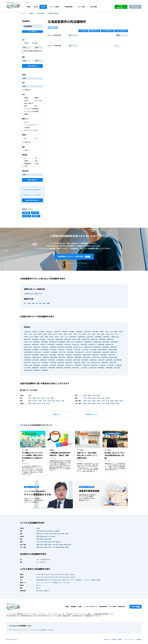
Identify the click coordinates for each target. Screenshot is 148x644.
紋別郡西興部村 (60, 360)
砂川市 (117, 334)
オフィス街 (38, 101)
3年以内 (43, 577)
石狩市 (62, 337)
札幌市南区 (65, 332)
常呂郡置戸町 (104, 357)
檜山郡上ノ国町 (76, 339)
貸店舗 (29, 7)
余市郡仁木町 (76, 345)
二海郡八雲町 (50, 339)
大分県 (103, 404)
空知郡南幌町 (101, 345)
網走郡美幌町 (54, 357)
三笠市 (98, 334)
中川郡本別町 (27, 368)
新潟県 (30, 404)
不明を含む (28, 90)
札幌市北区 (35, 332)
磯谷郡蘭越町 (62, 342)
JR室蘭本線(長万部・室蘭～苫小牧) (33, 294)
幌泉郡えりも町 (86, 363)
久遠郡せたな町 (28, 342)
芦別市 (70, 334)
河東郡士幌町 (113, 363)
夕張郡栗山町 (53, 347)
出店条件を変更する (95, 31)
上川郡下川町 (62, 352)
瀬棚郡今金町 (110, 339)
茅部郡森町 (43, 339)
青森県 (34, 398)
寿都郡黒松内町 (53, 342)
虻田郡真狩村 (79, 342)
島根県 (98, 401)
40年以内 (73, 577)
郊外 (36, 106)
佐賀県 (89, 404)
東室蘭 (48, 303)
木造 (36, 161)
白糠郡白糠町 (109, 368)
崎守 (25, 303)
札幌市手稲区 (87, 332)
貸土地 (36, 7)
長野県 (34, 404)
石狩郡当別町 (73, 337)
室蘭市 (116, 332)
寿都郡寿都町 (45, 342)
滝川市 (112, 334)
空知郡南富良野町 (28, 352)
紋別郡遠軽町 (27, 360)
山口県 (103, 401)
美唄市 (65, 334)
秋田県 (43, 398)
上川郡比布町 (61, 350)
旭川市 (111, 332)
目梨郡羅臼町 (45, 370)
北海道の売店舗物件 (41, 13)
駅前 (26, 106)
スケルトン (35, 213)
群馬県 (58, 401)
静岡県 (89, 395)
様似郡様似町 (77, 363)
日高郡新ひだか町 (95, 363)
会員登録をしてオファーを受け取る (74, 257)
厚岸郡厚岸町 (68, 368)
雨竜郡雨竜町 (106, 347)
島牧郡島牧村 (36, 342)
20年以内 (62, 577)
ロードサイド (27, 216)
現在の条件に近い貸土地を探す (32, 195)
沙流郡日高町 (45, 363)
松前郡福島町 (98, 337)
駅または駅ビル (29, 103)
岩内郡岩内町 (35, 345)
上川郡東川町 (85, 350)
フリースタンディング (31, 125)
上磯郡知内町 (106, 337)
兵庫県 (89, 398)
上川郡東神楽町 (44, 350)
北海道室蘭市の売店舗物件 (53, 13)
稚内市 (61, 334)
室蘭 (33, 303)
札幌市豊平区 (57, 332)
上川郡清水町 (53, 365)
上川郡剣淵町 (54, 352)
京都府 (94, 398)
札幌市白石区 (49, 332)
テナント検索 (81, 7)
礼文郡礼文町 (111, 355)
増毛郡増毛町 (106, 352)
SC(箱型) (27, 128)
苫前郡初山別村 (44, 355)
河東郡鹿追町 (36, 365)
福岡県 (85, 404)
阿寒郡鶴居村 (101, 368)
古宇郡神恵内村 (51, 345)
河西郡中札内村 (69, 365)
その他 (37, 164)
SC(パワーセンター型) (31, 130)
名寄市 (93, 334)
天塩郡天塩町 (61, 355)
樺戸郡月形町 (61, 347)
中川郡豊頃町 (118, 365)
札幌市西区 (72, 332)
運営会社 (139, 640)
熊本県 (98, 404)
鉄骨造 (26, 161)
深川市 (31, 337)
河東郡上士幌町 (28, 365)
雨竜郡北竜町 (114, 347)
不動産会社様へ (122, 607)
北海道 (30, 395)
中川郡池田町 (110, 365)
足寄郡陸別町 (43, 368)
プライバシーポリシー (129, 640)
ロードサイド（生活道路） (89, 580)
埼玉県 (44, 401)
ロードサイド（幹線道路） (75, 580)
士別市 (89, 334)
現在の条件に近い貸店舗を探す (32, 190)
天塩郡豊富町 (103, 355)
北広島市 (56, 337)
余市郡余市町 (84, 345)
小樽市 (106, 332)
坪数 (36, 43)
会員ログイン (135, 7)
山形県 (48, 398)
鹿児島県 (113, 404)
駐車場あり (36, 216)
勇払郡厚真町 (109, 360)
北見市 (30, 334)
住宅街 (26, 101)
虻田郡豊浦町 (85, 360)
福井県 (48, 404)
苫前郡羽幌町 (35, 355)
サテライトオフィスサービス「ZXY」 (18, 630)
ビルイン (27, 122)
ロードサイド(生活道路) (31, 111)
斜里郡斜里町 (70, 357)
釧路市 (121, 332)
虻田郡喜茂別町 (97, 342)
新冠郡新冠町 (61, 363)
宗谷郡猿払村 (69, 355)
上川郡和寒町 (46, 352)
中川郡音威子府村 (79, 352)
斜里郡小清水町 (87, 357)
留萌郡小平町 (114, 352)
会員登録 (135, 607)
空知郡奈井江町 (110, 345)
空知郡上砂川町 (28, 347)
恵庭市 (47, 337)
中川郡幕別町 (102, 365)
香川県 (107, 401)
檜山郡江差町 (68, 339)
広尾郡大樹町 (86, 365)
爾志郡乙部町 (94, 339)
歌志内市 (26, 337)
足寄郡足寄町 (35, 368)
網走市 (45, 334)
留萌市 (50, 334)
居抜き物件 (26, 213)
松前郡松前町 (90, 337)
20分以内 (72, 575)
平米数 (26, 43)
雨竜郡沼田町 (27, 350)
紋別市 (84, 334)
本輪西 (29, 303)
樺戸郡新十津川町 (78, 347)
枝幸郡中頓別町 (87, 355)
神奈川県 (35, 401)
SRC (36, 158)
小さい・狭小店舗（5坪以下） (44, 560)
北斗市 (66, 337)
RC (25, 158)
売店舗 (43, 7)
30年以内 (68, 577)
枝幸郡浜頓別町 (77, 355)
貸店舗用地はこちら (91, 414)
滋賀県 (98, 398)
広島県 (85, 401)
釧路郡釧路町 (60, 368)
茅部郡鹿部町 (35, 339)
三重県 (94, 395)
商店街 (26, 98)
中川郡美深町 (70, 352)
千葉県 (40, 401)
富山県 (39, 404)
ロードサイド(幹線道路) (31, 109)
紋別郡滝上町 (43, 360)
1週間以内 (46, 591)
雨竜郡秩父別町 (97, 347)
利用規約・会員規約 (117, 640)
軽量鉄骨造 (28, 164)
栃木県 (53, 401)
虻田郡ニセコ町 (71, 342)
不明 (26, 166)
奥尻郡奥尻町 (102, 339)
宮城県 (30, 398)
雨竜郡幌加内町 (97, 352)
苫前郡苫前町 (27, 355)
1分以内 (38, 575)
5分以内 (52, 575)
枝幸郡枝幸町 (95, 355)
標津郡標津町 (36, 370)
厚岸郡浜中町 (76, 368)
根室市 (103, 334)
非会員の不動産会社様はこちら (121, 7)
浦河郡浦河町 (69, 363)
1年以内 (38, 577)
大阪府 (85, 398)
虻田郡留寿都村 (88, 342)
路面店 (26, 114)
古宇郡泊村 (43, 345)
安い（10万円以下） (41, 562)
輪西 (44, 303)
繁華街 (37, 98)
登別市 (42, 337)
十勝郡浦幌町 (52, 368)
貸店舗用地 (73, 607)
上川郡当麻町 (53, 350)
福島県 (52, 398)
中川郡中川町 (88, 352)
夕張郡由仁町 (36, 347)
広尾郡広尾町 (94, 365)
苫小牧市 (55, 334)
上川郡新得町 (45, 365)
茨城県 (49, 401)
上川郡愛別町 (69, 350)
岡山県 (89, 401)
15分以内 (67, 575)
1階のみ (27, 150)
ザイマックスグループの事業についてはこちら (42, 630)
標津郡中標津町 (28, 370)
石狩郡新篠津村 (81, 337)
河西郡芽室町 (61, 365)
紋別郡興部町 (52, 360)
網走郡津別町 (62, 357)
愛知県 (85, 395)
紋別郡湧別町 (35, 360)
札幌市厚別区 (79, 332)
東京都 (30, 401)
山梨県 (62, 401)
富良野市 (37, 337)
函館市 (102, 332)
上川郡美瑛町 (93, 350)
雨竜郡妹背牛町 (88, 347)
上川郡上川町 (77, 350)
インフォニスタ (23, 13)
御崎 (40, 303)
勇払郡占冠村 (38, 352)
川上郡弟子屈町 (92, 368)
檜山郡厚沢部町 (86, 339)
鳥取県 (94, 401)
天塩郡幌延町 (46, 357)
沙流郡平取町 (53, 363)
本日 (37, 591)
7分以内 (57, 575)
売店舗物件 (31, 13)
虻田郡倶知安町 (114, 342)
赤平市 (79, 334)
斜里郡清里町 (78, 357)
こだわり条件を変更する (107, 31)
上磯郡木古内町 (115, 337)
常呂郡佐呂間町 (113, 357)
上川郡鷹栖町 (35, 350)
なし (36, 138)
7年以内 (52, 577)
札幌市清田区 (95, 332)
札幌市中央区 (27, 332)
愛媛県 (116, 401)
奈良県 (103, 398)
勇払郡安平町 (27, 363)
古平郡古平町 (68, 345)
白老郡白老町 (101, 360)
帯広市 (26, 334)
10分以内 (62, 575)
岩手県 (39, 398)
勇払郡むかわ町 (36, 363)
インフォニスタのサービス (90, 607)
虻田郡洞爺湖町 (118, 360)
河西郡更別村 (78, 365)
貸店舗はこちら (57, 414)
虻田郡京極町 (106, 342)
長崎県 (94, 404)
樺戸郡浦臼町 (69, 347)
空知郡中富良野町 (113, 350)
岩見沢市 (40, 334)
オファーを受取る (55, 7)
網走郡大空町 (77, 360)
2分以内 (43, 575)
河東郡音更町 (104, 363)
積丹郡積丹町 (60, 345)
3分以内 (47, 575)
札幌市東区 (42, 332)
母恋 (37, 303)
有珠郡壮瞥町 (93, 360)
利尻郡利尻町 (27, 357)
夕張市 (35, 334)
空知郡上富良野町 (102, 350)
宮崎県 (107, 404)
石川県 (43, 404)
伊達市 (51, 337)
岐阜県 (98, 395)
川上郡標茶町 (84, 368)
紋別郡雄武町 (69, 360)
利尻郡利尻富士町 (36, 357)
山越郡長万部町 (59, 339)
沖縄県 (118, 404)
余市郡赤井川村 (92, 345)
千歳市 (107, 334)
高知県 (121, 401)
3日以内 (41, 591)
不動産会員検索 (69, 7)
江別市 (75, 334)
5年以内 (47, 577)
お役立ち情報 (93, 7)
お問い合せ (107, 640)
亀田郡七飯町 (27, 339)
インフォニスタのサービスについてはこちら (74, 263)
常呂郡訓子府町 (96, 357)
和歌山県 (108, 398)
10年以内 (57, 577)
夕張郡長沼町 (45, 347)
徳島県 (112, 401)
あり (26, 138)
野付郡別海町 (117, 368)
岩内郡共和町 (27, 345)
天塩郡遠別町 (53, 355)
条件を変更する (32, 66)
